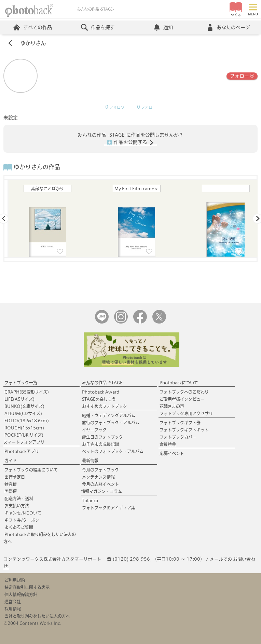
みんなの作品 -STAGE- (103, 383)
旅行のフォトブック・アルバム (111, 423)
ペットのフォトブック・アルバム (113, 451)
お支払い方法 (17, 506)
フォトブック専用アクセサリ (186, 413)
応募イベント (172, 453)
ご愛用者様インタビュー (182, 399)
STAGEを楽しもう (99, 399)
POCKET (24, 435)
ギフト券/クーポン (22, 520)
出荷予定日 (15, 477)
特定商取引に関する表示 (27, 587)
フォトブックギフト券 (180, 423)
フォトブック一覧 (21, 383)
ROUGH (24, 428)
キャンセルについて (23, 513)
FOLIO (27, 421)
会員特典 (168, 444)
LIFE (19, 399)
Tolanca (90, 501)
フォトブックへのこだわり (184, 392)
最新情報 (90, 461)
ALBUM (23, 413)
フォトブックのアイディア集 (109, 508)
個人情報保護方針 (21, 594)
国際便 (11, 491)
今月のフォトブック (100, 470)
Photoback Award (101, 392)
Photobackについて (179, 383)
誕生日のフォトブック (102, 437)
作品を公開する (130, 142)
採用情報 (13, 609)
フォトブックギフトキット (184, 430)
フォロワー (117, 107)
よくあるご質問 (19, 527)
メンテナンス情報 (98, 477)
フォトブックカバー (178, 437)
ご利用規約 (15, 580)
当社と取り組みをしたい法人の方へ (37, 616)
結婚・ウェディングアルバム (109, 415)
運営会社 (13, 602)
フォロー (242, 75)
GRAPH (27, 392)
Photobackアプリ (22, 451)
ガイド (11, 461)
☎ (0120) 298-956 (128, 559)
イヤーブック (94, 430)
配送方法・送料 (19, 498)
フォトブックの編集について (31, 470)
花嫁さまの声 (172, 406)
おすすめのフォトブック (105, 406)
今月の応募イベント (100, 484)
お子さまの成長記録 (100, 444)
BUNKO (24, 406)
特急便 (11, 484)
